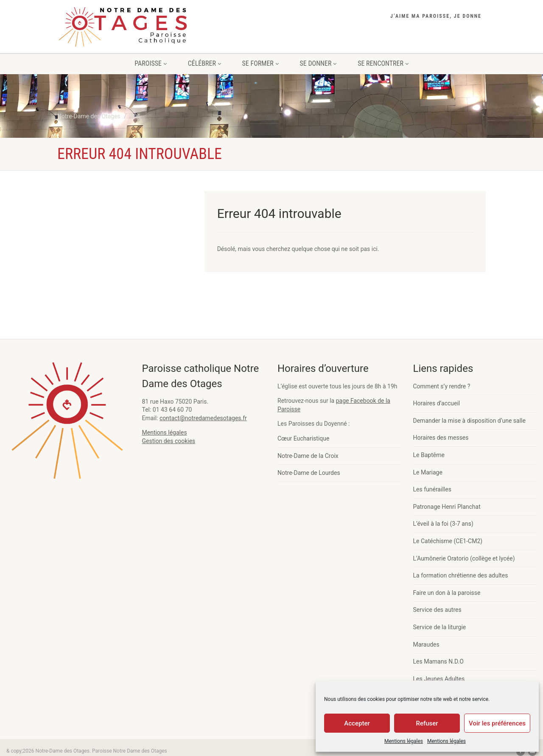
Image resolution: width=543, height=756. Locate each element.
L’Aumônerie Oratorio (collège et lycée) (464, 558)
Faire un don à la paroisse (447, 593)
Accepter (357, 723)
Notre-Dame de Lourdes (309, 473)
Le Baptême (429, 455)
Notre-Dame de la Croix (308, 456)
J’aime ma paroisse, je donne (436, 16)
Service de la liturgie (440, 627)
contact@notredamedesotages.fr (203, 418)
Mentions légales (404, 741)
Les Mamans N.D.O (438, 661)
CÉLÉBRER (204, 63)
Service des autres (437, 610)
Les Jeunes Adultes (439, 679)
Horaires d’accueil (437, 403)
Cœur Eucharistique (303, 438)
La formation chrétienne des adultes (461, 575)
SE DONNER (318, 63)
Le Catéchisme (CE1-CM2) (448, 541)
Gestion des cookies (169, 441)
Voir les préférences (497, 723)
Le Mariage (428, 472)
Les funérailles (432, 489)
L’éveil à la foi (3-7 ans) (443, 524)
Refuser (427, 723)
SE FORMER (260, 63)
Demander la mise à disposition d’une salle (469, 421)
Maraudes (426, 644)
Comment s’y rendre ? (442, 386)
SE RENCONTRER (383, 63)
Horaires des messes (441, 438)
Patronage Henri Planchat (447, 507)
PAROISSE (150, 63)
